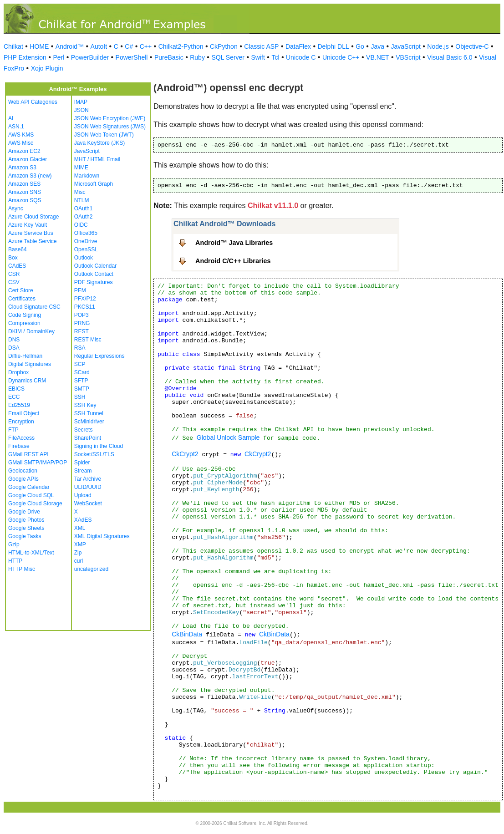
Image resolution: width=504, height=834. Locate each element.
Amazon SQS (25, 200)
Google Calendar (29, 487)
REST (81, 331)
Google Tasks (25, 536)
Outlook (84, 258)
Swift (258, 57)
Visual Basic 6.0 (450, 57)
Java (377, 46)
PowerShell (132, 57)
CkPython (224, 46)
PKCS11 (85, 307)
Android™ (70, 46)
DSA (14, 348)
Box (13, 258)
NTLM (82, 200)
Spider (82, 463)
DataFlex (298, 46)
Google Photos (26, 520)
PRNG (82, 323)
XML (80, 528)
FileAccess (21, 438)
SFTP (81, 381)
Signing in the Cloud (99, 446)
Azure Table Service (33, 241)
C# (129, 46)
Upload (83, 495)
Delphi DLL (333, 46)
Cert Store (21, 290)
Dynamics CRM (27, 381)
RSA (80, 348)
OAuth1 (84, 208)
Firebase (19, 446)
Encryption (21, 422)
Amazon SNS (25, 192)
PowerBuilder (90, 57)
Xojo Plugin (47, 68)
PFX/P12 (85, 299)
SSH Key (85, 405)
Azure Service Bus (31, 233)
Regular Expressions (99, 356)
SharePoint (88, 438)
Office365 (86, 233)
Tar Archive (88, 479)
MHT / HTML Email (97, 159)
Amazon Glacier (28, 159)
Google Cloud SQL (31, 495)
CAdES (17, 266)
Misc (80, 192)
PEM (80, 290)
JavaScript (406, 46)
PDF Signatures (94, 282)
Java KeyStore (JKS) (99, 143)
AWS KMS (21, 135)
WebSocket (88, 503)
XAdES (83, 520)
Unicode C (301, 57)
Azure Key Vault (28, 225)
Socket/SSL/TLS (94, 454)
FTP (13, 430)
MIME (81, 168)
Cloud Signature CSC (34, 307)
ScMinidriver (89, 422)
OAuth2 (84, 217)
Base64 (18, 249)
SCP (80, 364)
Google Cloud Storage (35, 503)
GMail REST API (28, 454)
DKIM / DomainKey (31, 331)
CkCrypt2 (185, 454)
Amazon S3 (22, 168)
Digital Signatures (30, 364)
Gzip (14, 544)
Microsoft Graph (94, 184)
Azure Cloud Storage (33, 217)
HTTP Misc (22, 569)
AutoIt (99, 46)
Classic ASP (261, 46)
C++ (146, 46)
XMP (80, 544)
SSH (80, 397)
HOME (39, 46)
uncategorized (91, 569)
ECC (14, 397)
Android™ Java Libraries (234, 243)
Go (360, 46)
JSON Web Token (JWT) (104, 135)
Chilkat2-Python (181, 46)
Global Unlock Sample (228, 437)
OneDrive (86, 241)
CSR (14, 274)
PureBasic (169, 57)
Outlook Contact (94, 274)
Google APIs (23, 479)
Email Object (24, 413)
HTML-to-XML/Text (31, 553)
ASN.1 (16, 127)
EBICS (16, 389)
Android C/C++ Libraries (233, 261)
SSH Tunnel (89, 413)
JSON (81, 110)
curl (79, 561)
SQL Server (228, 57)
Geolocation (23, 471)
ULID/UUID (88, 487)
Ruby (197, 57)
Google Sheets (26, 528)
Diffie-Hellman (25, 356)
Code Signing (25, 315)
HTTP (15, 561)
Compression (24, 323)
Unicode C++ (341, 57)
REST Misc (88, 340)
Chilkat (13, 46)
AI (11, 118)
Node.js (438, 46)
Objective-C (472, 46)
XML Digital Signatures (102, 536)
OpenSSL (86, 249)
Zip (78, 553)
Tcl (275, 57)
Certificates (22, 299)
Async (16, 208)
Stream (83, 471)
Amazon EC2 (24, 151)
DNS (14, 340)
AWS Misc (21, 143)
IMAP (81, 102)
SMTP (82, 389)
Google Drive (24, 512)
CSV (14, 282)
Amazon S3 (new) (30, 176)
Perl (59, 57)
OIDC (81, 225)
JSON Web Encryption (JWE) (110, 118)
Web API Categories (33, 102)
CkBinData (187, 634)
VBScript (408, 57)
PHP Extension (25, 57)
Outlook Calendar (95, 266)
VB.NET (378, 57)
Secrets (84, 430)
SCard (82, 372)
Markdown (87, 176)
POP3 (81, 315)
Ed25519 (19, 405)
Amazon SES (24, 184)
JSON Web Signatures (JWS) (110, 127)
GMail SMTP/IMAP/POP (38, 463)
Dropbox (18, 372)
